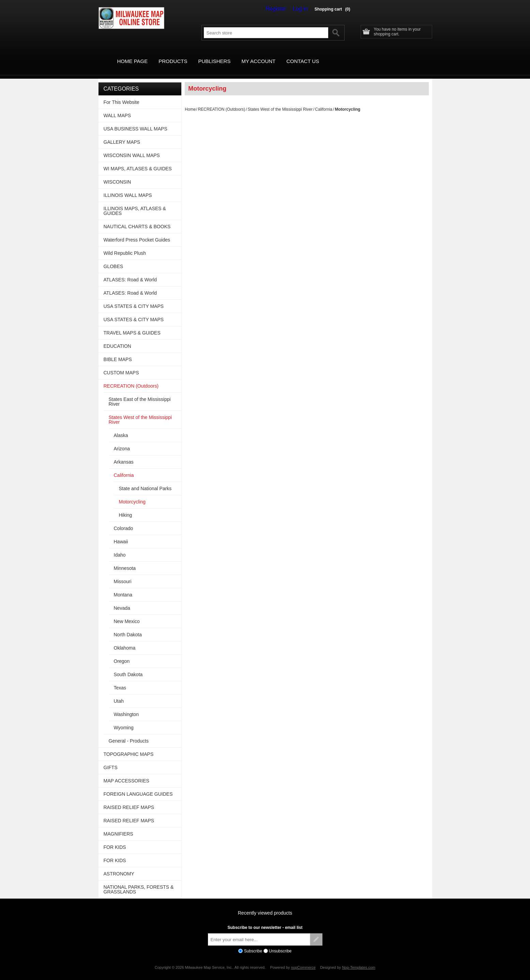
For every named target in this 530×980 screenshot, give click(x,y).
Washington (126, 706)
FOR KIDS (115, 839)
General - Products (129, 733)
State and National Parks (145, 481)
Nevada (122, 600)
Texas (120, 680)
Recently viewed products (265, 905)
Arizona (122, 441)
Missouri (123, 574)
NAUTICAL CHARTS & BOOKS (137, 219)
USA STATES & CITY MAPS (134, 298)
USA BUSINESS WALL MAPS (135, 121)
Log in (302, 9)
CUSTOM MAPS (121, 365)
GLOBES (113, 259)
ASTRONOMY (119, 866)
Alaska (121, 427)
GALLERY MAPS (122, 134)
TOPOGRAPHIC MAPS (129, 746)
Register (281, 9)
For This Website (122, 94)
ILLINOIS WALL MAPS (128, 187)
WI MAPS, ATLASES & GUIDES (138, 161)
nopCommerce (303, 960)
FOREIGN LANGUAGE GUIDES (138, 786)
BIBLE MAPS (118, 352)
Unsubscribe (280, 943)
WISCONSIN (117, 174)
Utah (119, 693)
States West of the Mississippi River (280, 102)
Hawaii (121, 534)
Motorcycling (132, 494)
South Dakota (128, 667)
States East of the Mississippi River (140, 394)
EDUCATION (117, 338)
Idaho (120, 547)
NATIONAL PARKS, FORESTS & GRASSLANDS (139, 882)
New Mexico (127, 613)
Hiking (126, 507)
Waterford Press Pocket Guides (137, 232)
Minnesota (125, 560)
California (324, 102)
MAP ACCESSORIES (126, 773)
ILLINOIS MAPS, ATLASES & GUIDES (135, 203)
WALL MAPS (117, 108)
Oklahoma (125, 640)
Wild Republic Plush (125, 245)
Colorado (124, 520)
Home (190, 102)
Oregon (122, 653)
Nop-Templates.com (359, 960)
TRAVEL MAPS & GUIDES (132, 325)
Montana (123, 587)
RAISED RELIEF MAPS (129, 799)
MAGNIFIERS (118, 826)
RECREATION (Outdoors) (222, 102)
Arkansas (124, 454)
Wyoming (124, 720)
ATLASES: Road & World (130, 272)
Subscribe (253, 943)
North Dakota (128, 627)
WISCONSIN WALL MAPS (132, 147)
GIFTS (111, 760)
